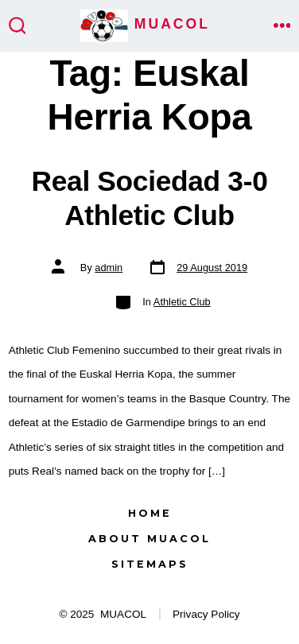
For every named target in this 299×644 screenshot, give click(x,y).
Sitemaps (150, 564)
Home (150, 513)
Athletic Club (182, 302)
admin (109, 268)
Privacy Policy (206, 614)
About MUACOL (149, 539)
